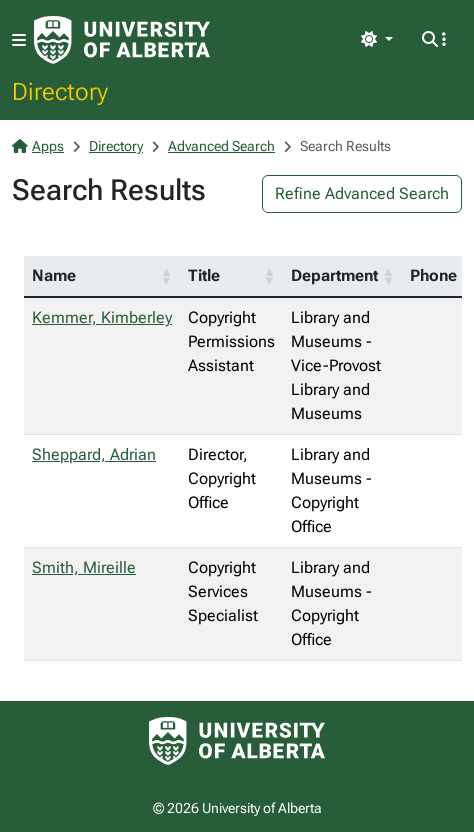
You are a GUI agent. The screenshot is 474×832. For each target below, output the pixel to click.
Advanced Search (221, 146)
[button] (166, 276)
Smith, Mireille (84, 567)
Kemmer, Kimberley (102, 317)
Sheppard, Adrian (94, 454)
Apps (38, 146)
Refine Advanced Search (362, 193)
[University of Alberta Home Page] (122, 40)
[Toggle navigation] (19, 40)
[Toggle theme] (377, 40)
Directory (60, 91)
